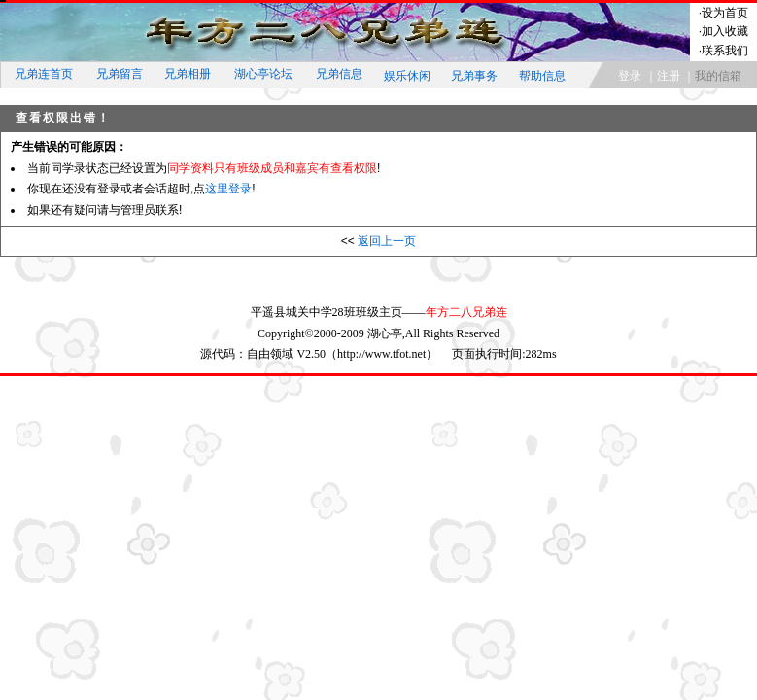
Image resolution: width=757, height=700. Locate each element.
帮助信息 (542, 76)
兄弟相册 (188, 74)
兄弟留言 (120, 74)
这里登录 (228, 189)
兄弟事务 (474, 76)
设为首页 (725, 13)
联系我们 (725, 51)
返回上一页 (387, 241)
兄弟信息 (339, 74)
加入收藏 (725, 31)
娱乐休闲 (407, 76)
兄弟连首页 (44, 74)
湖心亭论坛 (263, 74)
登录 (630, 76)
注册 (669, 76)
